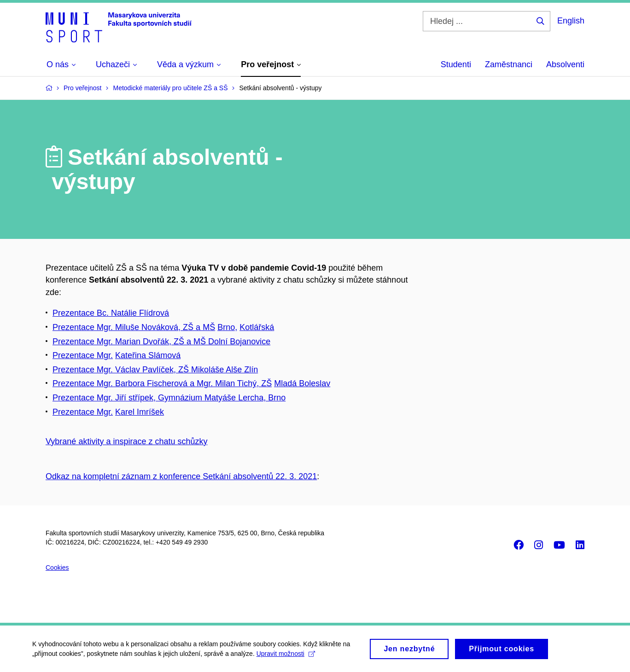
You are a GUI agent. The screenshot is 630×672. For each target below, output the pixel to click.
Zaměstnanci (509, 64)
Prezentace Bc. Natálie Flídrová (111, 313)
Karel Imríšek (140, 412)
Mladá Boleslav (302, 383)
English (571, 21)
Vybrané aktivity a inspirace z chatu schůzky (127, 441)
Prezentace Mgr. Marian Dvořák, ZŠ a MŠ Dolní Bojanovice (161, 342)
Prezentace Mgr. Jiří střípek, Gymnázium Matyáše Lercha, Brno (169, 398)
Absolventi (565, 64)
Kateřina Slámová (148, 355)
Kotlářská (257, 327)
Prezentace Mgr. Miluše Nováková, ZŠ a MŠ (134, 327)
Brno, (227, 327)
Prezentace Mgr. (83, 355)
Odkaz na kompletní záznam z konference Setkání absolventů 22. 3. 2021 (181, 476)
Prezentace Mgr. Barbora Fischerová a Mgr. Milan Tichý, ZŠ (162, 383)
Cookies (57, 568)
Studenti (456, 64)
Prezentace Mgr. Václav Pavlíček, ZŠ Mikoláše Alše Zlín (155, 370)
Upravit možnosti (286, 656)
